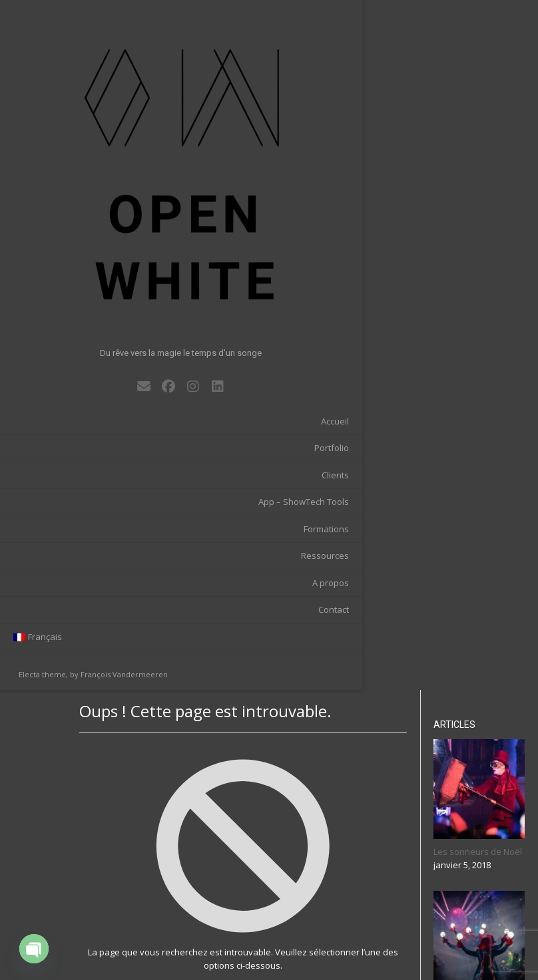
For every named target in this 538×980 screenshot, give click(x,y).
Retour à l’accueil (294, 329)
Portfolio (116, 242)
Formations (111, 322)
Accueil (119, 214)
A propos (115, 376)
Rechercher (477, 926)
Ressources (109, 349)
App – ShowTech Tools (88, 295)
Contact (118, 403)
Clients (120, 268)
